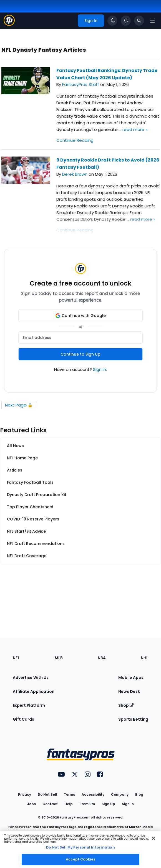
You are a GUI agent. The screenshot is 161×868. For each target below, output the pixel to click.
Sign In (128, 804)
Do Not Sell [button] (47, 794)
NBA (102, 658)
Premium (87, 804)
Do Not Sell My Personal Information (80, 847)
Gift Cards (23, 719)
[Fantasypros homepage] (9, 24)
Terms (69, 794)
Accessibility (93, 794)
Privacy (25, 794)
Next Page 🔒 (19, 405)
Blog (139, 794)
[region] (80, 849)
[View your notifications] (126, 21)
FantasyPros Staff (81, 84)
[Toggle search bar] (139, 21)
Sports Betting (133, 719)
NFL (16, 658)
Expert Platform (29, 705)
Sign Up (108, 804)
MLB (59, 658)
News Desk (129, 691)
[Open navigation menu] (152, 21)
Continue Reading (75, 140)
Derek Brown (75, 174)
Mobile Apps (131, 678)
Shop (126, 705)
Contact (50, 804)
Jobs (32, 804)
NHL (144, 658)
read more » (135, 129)
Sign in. (100, 369)
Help (69, 804)
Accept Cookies (80, 859)
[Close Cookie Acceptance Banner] (154, 838)
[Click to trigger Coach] (112, 21)
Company (120, 794)
